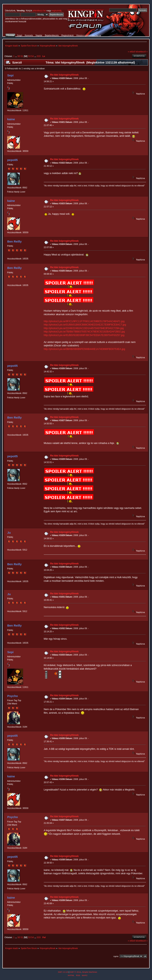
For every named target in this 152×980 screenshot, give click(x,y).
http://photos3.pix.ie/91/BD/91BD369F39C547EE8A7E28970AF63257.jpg (84, 335)
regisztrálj (57, 11)
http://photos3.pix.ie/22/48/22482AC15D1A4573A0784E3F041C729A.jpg (84, 328)
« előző (132, 52)
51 (22, 56)
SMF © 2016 (75, 972)
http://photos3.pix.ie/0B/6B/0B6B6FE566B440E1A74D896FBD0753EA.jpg (84, 349)
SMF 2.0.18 (63, 972)
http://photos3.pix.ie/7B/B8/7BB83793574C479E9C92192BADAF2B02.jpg (84, 332)
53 (29, 56)
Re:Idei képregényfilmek (64, 75)
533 (39, 56)
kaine (11, 119)
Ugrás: (116, 956)
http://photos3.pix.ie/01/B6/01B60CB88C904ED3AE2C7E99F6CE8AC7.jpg (85, 325)
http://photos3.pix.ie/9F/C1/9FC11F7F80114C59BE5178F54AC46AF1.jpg (84, 321)
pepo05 (12, 160)
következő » (142, 52)
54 (32, 56)
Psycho (12, 696)
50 (19, 56)
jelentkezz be (39, 11)
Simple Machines (90, 972)
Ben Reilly (14, 241)
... (16, 56)
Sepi (10, 75)
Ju (9, 533)
